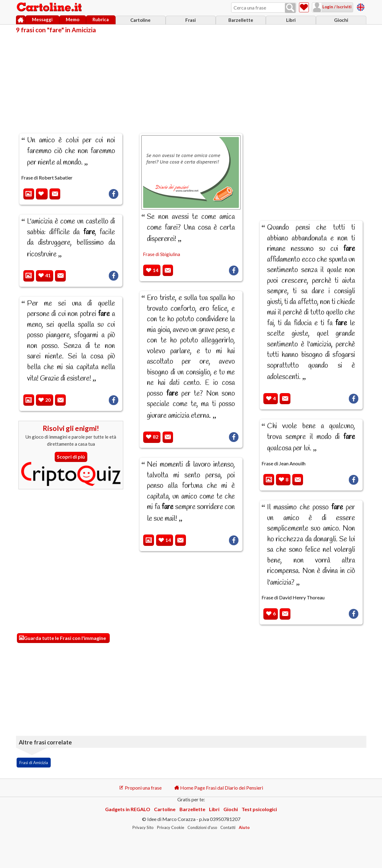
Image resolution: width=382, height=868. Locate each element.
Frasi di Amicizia (34, 763)
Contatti (228, 827)
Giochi (341, 20)
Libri (291, 20)
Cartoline (140, 20)
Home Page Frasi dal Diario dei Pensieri (219, 788)
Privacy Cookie (171, 827)
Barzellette (241, 20)
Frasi (191, 20)
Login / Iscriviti (337, 7)
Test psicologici (259, 809)
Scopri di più (71, 457)
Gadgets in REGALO (128, 809)
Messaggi (42, 19)
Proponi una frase (140, 788)
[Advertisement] (191, 79)
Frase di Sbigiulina (161, 254)
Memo (73, 19)
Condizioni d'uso (202, 827)
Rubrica (101, 19)
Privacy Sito (143, 827)
